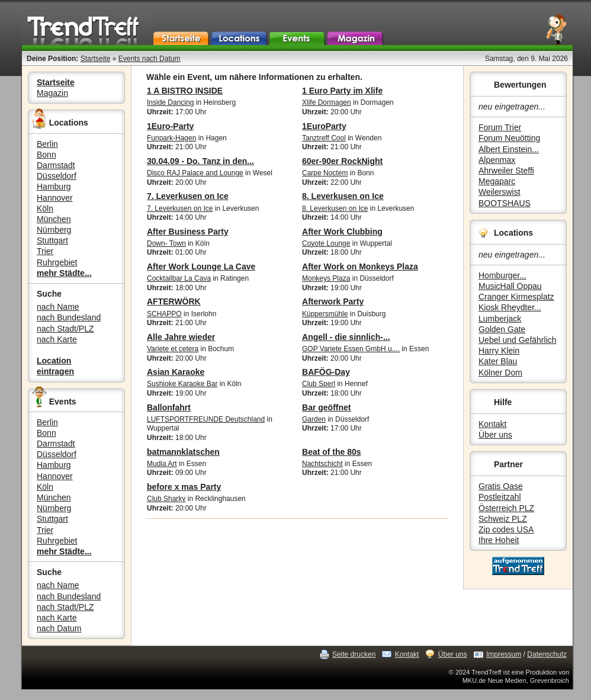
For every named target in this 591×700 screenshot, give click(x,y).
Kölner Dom (500, 373)
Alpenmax (497, 160)
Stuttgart (52, 240)
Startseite (96, 59)
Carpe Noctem (325, 173)
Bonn (46, 155)
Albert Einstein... (509, 149)
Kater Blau (498, 361)
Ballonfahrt (169, 407)
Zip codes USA (506, 529)
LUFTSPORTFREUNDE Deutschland (206, 419)
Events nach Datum (150, 59)
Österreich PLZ (506, 508)
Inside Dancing (170, 102)
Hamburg (54, 187)
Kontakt (492, 424)
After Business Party (188, 232)
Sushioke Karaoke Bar (182, 384)
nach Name (58, 307)
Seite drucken (354, 654)
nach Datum (59, 628)
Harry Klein (499, 351)
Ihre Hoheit (499, 540)
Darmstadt (56, 165)
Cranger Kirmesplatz (516, 297)
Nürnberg (54, 230)
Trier (45, 251)
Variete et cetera (173, 349)
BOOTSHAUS (505, 203)
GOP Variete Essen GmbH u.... (351, 349)
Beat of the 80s (332, 452)
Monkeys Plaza (326, 278)
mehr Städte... (64, 273)
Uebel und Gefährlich (518, 340)
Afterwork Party (333, 301)
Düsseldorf (57, 176)
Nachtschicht (322, 464)
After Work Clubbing (342, 232)
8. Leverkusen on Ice (343, 196)
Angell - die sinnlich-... (346, 337)
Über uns (495, 435)
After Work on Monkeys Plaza (360, 266)
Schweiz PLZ (503, 519)
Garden (314, 419)
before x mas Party (184, 487)
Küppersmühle (325, 314)
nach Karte (57, 339)
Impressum (504, 654)
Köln (45, 208)
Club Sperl (319, 384)
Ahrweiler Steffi (506, 171)
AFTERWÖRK (174, 301)
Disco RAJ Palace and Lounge (195, 173)
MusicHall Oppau (510, 286)
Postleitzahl (500, 497)
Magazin (52, 93)
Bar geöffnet (326, 407)
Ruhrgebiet (57, 262)
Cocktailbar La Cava (179, 278)
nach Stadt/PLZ (65, 329)
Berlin (47, 144)
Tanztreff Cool (324, 138)
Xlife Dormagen (327, 102)
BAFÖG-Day (326, 372)
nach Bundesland (69, 317)
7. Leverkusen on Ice (188, 196)
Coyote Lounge (326, 243)
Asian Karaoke (176, 372)
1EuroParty (324, 126)
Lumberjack (500, 319)
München (54, 219)
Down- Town (166, 243)
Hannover (55, 198)
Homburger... (502, 275)
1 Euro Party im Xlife (342, 91)
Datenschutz (547, 654)
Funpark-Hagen (171, 138)
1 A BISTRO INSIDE (185, 91)
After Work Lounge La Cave (201, 266)
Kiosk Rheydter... (510, 307)
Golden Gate (502, 329)
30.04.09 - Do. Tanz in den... (200, 161)
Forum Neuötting (509, 138)
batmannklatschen (183, 452)
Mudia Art (162, 464)
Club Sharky (166, 499)
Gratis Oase (501, 486)
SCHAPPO (164, 314)
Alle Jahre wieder (181, 337)
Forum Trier (500, 127)
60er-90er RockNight (342, 161)
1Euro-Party (170, 126)
